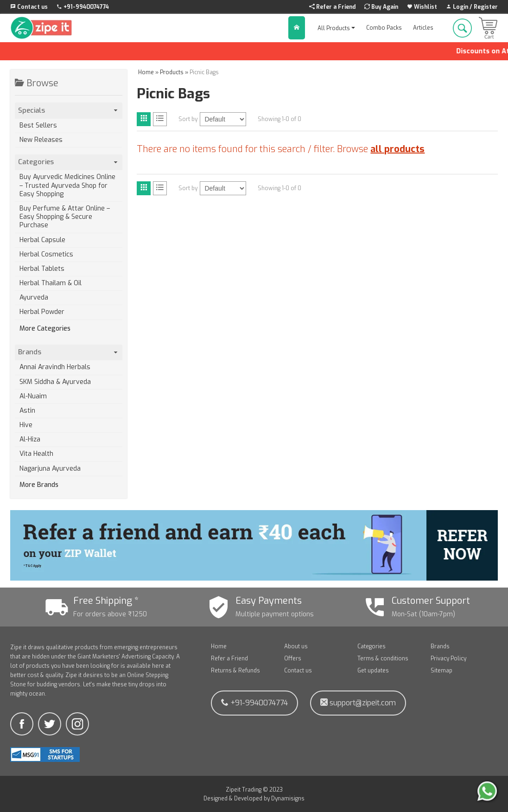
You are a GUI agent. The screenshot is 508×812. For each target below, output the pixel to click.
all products (397, 149)
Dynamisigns (288, 799)
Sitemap (441, 671)
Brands (440, 646)
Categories (371, 646)
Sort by (188, 119)
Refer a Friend (229, 659)
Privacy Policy (448, 659)
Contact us (298, 671)
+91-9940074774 (254, 703)
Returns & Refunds (235, 671)
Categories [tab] (69, 162)
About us (296, 646)
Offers (293, 659)
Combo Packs (384, 28)
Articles (423, 28)
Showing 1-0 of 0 (279, 119)
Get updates (373, 671)
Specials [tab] (69, 110)
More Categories (45, 329)
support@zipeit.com (358, 703)
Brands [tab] (69, 352)
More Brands (39, 485)
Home (219, 646)
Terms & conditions (383, 659)
